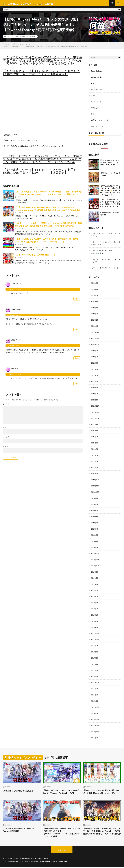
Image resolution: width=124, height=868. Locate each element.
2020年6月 (95, 515)
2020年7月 (95, 509)
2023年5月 (95, 302)
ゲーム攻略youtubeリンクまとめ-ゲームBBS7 (34, 860)
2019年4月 (95, 582)
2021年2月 (95, 466)
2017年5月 (95, 655)
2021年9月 (95, 424)
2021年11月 (95, 412)
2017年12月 (95, 630)
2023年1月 (95, 327)
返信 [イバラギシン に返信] (76, 301)
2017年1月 (95, 667)
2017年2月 (95, 661)
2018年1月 (95, 624)
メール (6, 439)
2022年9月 (95, 351)
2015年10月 (95, 679)
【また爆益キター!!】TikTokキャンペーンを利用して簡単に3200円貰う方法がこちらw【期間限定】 (42, 75)
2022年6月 (95, 369)
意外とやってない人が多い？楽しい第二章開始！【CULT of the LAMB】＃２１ (110, 164)
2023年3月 (95, 315)
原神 (93, 116)
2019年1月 (95, 600)
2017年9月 (95, 643)
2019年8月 (95, 570)
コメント (6, 406)
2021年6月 (95, 442)
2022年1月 (95, 400)
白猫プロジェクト (97, 128)
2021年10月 (95, 418)
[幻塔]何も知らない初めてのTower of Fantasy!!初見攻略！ (21, 830)
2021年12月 (95, 406)
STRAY (93, 97)
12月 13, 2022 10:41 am (14, 376)
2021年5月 (95, 448)
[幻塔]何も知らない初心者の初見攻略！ (20, 788)
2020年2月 (95, 539)
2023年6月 (95, 296)
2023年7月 (95, 290)
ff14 (92, 85)
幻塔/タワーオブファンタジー (26, 39)
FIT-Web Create (45, 863)
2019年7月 (95, 576)
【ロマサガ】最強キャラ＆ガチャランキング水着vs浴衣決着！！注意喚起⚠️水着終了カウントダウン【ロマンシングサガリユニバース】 (110, 192)
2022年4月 (95, 381)
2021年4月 (95, 454)
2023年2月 (95, 321)
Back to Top (62, 852)
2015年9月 (95, 685)
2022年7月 (95, 363)
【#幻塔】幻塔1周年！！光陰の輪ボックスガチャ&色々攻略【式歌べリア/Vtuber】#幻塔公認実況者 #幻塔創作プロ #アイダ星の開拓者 (102, 833)
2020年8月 (95, 503)
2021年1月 (95, 472)
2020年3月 (95, 533)
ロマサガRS (95, 110)
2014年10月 (95, 703)
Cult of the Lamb (97, 73)
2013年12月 (95, 715)
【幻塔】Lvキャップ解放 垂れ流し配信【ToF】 (35, 257)
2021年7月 (95, 436)
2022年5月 (95, 375)
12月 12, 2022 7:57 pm (14, 348)
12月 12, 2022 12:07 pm (14, 317)
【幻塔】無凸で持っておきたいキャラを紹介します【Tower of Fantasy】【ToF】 (62, 789)
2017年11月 (95, 637)
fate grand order (97, 79)
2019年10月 (95, 564)
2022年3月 (95, 387)
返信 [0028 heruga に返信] (76, 332)
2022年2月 (95, 394)
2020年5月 (95, 521)
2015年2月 (95, 697)
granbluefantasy (97, 91)
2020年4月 (95, 527)
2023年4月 (95, 308)
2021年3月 (95, 460)
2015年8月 (95, 691)
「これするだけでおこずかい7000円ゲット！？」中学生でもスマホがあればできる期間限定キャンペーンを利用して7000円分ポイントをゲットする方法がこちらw (43, 63)
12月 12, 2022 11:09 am (14, 292)
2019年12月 (95, 551)
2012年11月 (95, 728)
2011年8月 (95, 734)
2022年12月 (95, 333)
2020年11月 (95, 485)
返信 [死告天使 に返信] (76, 386)
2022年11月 (95, 339)
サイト (6, 448)
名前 (5, 430)
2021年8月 (95, 430)
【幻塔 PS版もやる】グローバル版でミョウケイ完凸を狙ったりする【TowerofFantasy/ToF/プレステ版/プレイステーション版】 (62, 833)
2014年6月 (95, 709)
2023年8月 (95, 284)
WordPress (66, 863)
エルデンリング (97, 103)
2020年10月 (95, 491)
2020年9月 (95, 497)
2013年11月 (95, 722)
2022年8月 (95, 357)
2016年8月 (95, 673)
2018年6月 (95, 612)
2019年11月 (95, 558)
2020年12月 (95, 479)
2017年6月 (95, 649)
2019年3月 (95, 588)
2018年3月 (95, 618)
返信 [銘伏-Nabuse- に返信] (76, 360)
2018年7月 (95, 606)
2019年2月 (95, 594)
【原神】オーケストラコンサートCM (104, 235)
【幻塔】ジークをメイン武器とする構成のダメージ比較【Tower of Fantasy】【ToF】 (102, 789)
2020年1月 (95, 545)
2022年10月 (95, 345)
